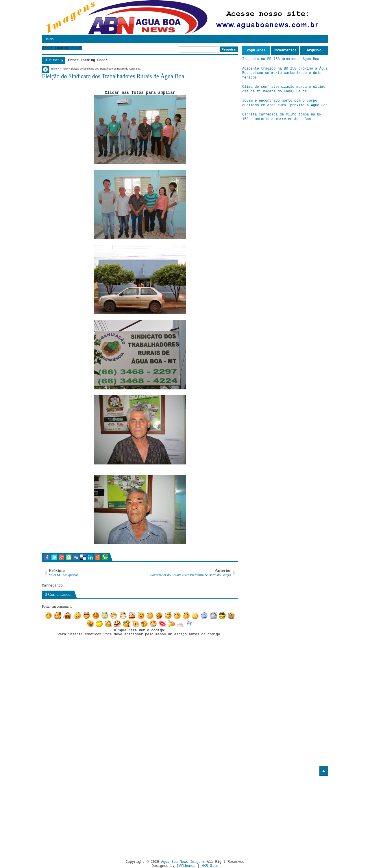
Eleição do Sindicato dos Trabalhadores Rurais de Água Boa (113, 76)
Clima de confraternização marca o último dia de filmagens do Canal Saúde (284, 89)
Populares (256, 51)
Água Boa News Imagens (183, 862)
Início (50, 39)
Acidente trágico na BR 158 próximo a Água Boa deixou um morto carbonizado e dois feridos (285, 73)
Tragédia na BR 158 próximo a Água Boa (281, 59)
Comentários (285, 51)
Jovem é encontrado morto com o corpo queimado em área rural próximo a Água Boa (285, 103)
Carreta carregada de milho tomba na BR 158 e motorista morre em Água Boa (282, 117)
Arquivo (314, 51)
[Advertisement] (90, 815)
